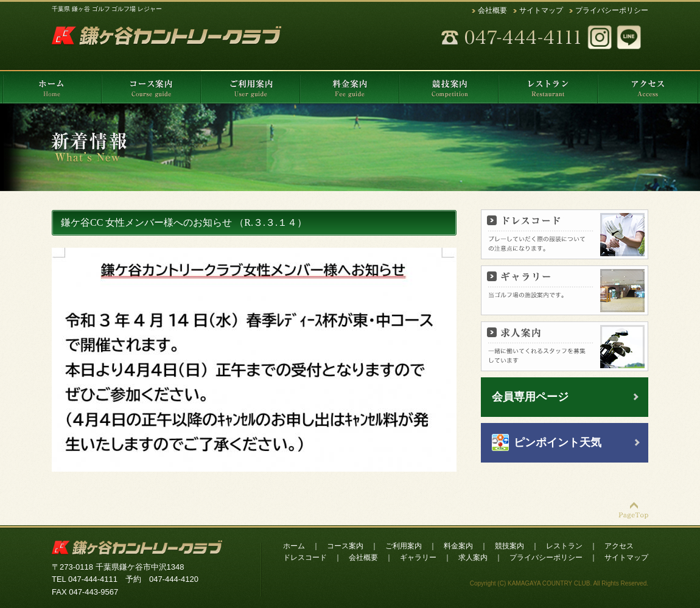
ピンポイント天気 (558, 442)
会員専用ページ (530, 397)
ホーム (294, 546)
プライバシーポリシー (612, 10)
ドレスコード (305, 557)
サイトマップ (541, 10)
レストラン (564, 546)
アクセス (619, 546)
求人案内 (473, 557)
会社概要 (492, 10)
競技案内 (509, 546)
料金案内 (458, 546)
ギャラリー (418, 557)
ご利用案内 (404, 546)
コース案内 (345, 546)
